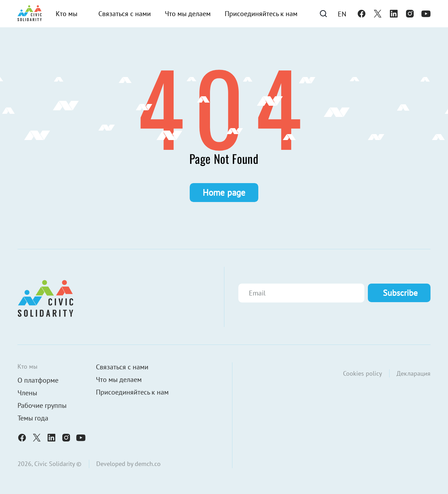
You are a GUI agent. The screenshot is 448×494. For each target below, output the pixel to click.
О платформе (38, 380)
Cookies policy (362, 373)
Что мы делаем (188, 14)
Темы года (33, 418)
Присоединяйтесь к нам (261, 14)
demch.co (148, 464)
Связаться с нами (125, 14)
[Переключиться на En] (342, 14)
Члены (27, 393)
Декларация (414, 373)
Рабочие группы (42, 405)
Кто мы (66, 14)
